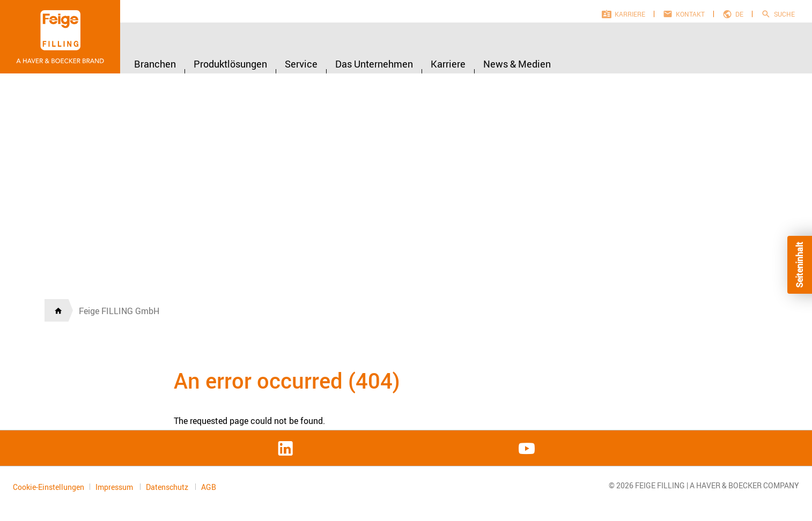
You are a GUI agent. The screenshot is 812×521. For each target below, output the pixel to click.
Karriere (630, 14)
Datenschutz (168, 487)
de (739, 14)
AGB (209, 487)
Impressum (115, 487)
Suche (784, 14)
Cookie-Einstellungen (49, 487)
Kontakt (690, 14)
